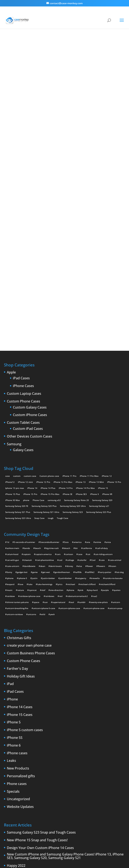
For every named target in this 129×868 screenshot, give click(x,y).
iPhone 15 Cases (20, 581)
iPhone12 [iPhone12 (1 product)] (10, 348)
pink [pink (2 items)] (81, 457)
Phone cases (17, 650)
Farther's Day (17, 535)
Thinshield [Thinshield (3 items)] (108, 788)
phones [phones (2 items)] (9, 788)
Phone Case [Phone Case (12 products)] (38, 366)
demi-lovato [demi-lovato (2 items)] (56, 432)
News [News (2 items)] (99, 782)
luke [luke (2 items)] (30, 450)
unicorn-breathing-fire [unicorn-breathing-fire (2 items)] (17, 474)
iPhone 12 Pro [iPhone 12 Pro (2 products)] (43, 348)
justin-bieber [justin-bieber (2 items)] (49, 444)
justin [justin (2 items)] (35, 444)
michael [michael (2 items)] (71, 450)
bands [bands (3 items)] (27, 414)
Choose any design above (36, 144)
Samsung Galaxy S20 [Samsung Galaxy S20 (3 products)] (102, 366)
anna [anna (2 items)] (108, 408)
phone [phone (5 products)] (26, 366)
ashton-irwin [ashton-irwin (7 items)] (13, 414)
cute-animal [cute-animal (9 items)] (115, 426)
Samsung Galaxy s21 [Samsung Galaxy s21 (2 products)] (99, 372)
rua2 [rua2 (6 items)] (95, 462)
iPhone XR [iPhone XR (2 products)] (107, 360)
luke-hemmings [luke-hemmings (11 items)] (45, 450)
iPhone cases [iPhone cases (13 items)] (27, 782)
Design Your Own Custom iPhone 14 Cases (40, 714)
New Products (18, 635)
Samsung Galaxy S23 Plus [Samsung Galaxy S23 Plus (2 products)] (99, 378)
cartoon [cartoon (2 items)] (69, 420)
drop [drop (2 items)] (28, 770)
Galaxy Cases (23, 317)
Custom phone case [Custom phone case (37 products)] (49, 342)
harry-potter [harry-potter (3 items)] (105, 438)
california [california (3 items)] (87, 414)
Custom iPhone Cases (30, 281)
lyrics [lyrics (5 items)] (60, 450)
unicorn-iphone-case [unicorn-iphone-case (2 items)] (70, 474)
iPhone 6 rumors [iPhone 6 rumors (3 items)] (114, 776)
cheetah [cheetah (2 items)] (28, 426)
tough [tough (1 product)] (51, 384)
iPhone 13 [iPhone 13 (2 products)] (81, 348)
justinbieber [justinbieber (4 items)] (66, 444)
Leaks (11, 627)
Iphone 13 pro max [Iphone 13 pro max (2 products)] (15, 354)
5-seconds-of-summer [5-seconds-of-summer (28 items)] (25, 408)
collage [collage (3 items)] (71, 426)
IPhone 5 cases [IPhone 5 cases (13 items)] (13, 776)
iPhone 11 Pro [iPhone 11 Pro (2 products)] (69, 342)
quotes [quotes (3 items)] (117, 457)
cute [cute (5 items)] (102, 426)
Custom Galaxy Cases (30, 274)
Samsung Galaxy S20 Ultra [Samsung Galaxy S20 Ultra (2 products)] (73, 372)
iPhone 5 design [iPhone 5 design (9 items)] (31, 776)
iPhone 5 (14, 589)
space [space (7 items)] (36, 468)
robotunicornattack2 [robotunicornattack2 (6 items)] (78, 462)
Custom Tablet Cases (23, 289)
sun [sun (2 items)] (46, 468)
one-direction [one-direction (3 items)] (57, 457)
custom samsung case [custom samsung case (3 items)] (63, 764)
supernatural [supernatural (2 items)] (59, 468)
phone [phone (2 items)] (71, 457)
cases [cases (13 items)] (44, 758)
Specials (13, 658)
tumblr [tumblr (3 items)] (82, 468)
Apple (11, 239)
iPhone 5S (15, 604)
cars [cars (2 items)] (58, 420)
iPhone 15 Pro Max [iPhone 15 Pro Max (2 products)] (50, 360)
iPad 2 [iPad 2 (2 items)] (44, 770)
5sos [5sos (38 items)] (66, 408)
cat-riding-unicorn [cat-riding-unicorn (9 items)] (104, 420)
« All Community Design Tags (52, 52)
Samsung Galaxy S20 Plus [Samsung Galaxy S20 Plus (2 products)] (44, 372)
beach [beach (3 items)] (38, 414)
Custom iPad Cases (28, 295)
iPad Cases (21, 245)
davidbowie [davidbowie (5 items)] (30, 432)
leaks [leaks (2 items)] (40, 782)
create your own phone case (29, 512)
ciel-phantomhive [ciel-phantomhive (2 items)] (45, 426)
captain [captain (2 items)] (27, 420)
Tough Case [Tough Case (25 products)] (63, 384)
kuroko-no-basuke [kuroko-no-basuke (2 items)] (113, 444)
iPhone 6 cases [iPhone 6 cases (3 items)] (95, 776)
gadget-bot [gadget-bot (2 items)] (22, 438)
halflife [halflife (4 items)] (78, 438)
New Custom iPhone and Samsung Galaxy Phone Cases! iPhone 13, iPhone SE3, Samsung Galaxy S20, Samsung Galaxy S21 (65, 722)
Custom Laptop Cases (24, 260)
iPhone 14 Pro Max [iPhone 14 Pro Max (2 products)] (85, 354)
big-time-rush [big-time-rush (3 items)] (52, 414)
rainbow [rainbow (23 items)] (11, 462)
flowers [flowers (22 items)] (101, 432)
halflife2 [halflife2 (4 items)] (90, 438)
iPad (10, 550)
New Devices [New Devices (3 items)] (74, 782)
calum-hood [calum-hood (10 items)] (12, 420)
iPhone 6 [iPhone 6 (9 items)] (80, 776)
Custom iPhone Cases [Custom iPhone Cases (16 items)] (38, 764)
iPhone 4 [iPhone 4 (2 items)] (75, 770)
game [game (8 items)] (35, 438)
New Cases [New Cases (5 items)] (59, 782)
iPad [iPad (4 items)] (36, 770)
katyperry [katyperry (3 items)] (81, 444)
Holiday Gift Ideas (21, 543)
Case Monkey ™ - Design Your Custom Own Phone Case (50, 856)
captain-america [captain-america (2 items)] (43, 420)
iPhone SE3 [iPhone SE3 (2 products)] (81, 360)
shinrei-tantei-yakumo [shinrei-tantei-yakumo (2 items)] (18, 468)
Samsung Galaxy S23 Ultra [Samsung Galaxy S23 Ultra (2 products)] (18, 384)
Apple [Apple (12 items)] (27, 758)
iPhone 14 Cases (20, 573)
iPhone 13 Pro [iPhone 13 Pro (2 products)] (114, 348)
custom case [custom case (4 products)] (30, 342)
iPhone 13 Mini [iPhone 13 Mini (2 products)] (96, 348)
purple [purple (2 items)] (106, 457)
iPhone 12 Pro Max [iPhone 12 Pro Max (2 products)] (63, 348)
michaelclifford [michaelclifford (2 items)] (108, 450)
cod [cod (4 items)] (60, 426)
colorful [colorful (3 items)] (83, 426)
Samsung (14, 310)
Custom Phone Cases (24, 268)
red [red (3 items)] (61, 462)
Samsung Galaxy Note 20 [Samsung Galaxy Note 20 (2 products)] (76, 366)
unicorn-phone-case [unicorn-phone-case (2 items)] (95, 474)
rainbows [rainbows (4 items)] (50, 462)
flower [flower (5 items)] (90, 432)
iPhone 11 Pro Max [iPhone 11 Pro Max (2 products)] (89, 342)
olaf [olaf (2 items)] (43, 457)
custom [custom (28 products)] (17, 342)
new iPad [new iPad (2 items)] (89, 782)
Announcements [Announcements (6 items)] (13, 758)
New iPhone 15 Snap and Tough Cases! (37, 707)
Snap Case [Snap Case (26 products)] (39, 384)
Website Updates (20, 673)
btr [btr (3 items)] (76, 414)
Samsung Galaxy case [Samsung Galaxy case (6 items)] (51, 788)
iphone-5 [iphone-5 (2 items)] (23, 444)
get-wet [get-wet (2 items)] (46, 438)
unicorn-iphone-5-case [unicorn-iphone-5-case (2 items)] (44, 474)
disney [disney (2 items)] (70, 432)
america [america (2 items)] (78, 408)
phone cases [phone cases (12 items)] (112, 782)
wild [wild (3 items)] (43, 481)
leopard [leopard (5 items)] (11, 450)
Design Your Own (64, 181)
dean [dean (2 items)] (43, 432)
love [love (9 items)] (21, 450)
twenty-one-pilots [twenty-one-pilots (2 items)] (99, 468)
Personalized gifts (21, 642)
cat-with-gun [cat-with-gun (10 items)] (13, 426)
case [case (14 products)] (7, 342)
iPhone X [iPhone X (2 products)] (94, 360)
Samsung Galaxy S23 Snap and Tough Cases (41, 699)
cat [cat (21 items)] (89, 420)
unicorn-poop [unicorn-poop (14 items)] (116, 474)
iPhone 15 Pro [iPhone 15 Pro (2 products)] (30, 360)
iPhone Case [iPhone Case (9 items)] (11, 782)
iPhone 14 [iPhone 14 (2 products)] (32, 354)
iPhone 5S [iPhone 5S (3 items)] (67, 776)
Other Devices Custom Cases (30, 303)
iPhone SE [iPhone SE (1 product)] (68, 360)
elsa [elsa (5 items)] (80, 432)
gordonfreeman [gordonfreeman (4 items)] (62, 438)
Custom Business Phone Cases (31, 520)
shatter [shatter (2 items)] (68, 788)
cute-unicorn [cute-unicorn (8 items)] (13, 432)
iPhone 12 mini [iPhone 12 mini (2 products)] (25, 348)
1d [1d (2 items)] (8, 408)
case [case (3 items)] (36, 758)
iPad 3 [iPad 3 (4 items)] (54, 770)
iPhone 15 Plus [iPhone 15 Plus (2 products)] (13, 360)
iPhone (12, 566)
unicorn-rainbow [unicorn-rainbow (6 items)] (15, 481)
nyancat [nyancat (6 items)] (33, 457)
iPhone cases (17, 619)
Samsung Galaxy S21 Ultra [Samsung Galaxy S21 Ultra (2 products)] (46, 378)
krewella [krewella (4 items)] (95, 444)
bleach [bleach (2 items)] (67, 414)
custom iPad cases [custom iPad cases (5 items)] (14, 764)
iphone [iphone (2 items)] (10, 444)
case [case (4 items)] (80, 420)
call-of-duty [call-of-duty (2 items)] (102, 414)
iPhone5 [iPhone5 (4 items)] (110, 770)
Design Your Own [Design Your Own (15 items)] (14, 770)
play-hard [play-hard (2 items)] (93, 457)
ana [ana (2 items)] (88, 408)
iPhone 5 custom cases (25, 596)
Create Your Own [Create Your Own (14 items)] (74, 758)
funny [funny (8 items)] (9, 438)
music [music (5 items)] (10, 457)
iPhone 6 (14, 612)
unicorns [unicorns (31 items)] (32, 481)
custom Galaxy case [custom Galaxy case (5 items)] (95, 758)
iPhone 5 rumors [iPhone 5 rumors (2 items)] (51, 776)
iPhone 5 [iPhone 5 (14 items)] (98, 770)
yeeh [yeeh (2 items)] (52, 481)
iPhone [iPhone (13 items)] (64, 770)
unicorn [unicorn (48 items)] (116, 468)
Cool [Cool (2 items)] (93, 426)
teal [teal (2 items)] (72, 468)
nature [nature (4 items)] (21, 457)
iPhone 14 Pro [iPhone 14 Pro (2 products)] (66, 354)
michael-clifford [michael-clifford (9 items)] (88, 450)
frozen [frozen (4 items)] (113, 432)
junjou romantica (83, 52)
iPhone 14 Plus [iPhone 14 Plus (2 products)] (48, 354)
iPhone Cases (23, 252)
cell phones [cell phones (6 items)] (56, 758)
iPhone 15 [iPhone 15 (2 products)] (103, 354)
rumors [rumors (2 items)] (33, 788)
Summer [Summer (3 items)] (96, 788)
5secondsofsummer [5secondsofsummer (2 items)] (50, 408)
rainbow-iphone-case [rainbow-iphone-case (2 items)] (30, 462)
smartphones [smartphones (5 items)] (82, 788)
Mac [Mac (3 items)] (48, 782)
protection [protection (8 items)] (21, 788)
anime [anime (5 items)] (98, 408)
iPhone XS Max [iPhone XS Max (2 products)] (12, 366)
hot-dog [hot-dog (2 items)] (120, 438)
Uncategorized (18, 666)
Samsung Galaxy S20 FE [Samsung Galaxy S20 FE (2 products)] (17, 372)
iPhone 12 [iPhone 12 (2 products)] (107, 342)
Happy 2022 (16, 732)
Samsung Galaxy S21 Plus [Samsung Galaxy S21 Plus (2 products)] (18, 378)
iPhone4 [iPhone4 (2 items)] (87, 770)
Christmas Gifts (19, 504)
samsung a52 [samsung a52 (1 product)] (54, 366)
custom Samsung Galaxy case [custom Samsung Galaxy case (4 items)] (92, 764)
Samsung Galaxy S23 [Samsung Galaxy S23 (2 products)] (73, 378)
